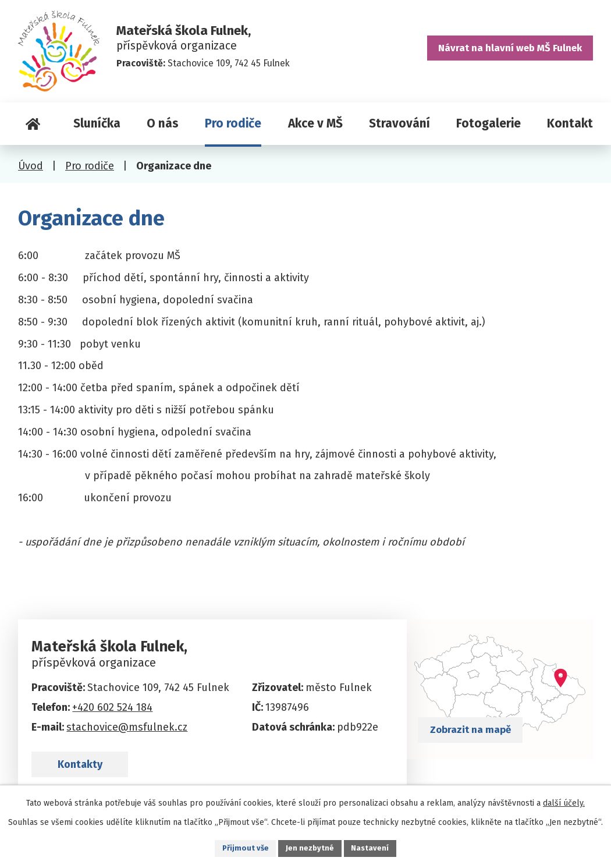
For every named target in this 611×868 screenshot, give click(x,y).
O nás (163, 123)
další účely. (564, 801)
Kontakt (570, 123)
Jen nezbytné (310, 847)
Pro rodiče (233, 123)
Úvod (33, 124)
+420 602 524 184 (112, 707)
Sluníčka (97, 123)
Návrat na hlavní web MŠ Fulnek (505, 52)
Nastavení (373, 847)
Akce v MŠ (315, 123)
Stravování (399, 123)
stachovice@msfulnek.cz (127, 727)
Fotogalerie (489, 123)
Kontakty (90, 773)
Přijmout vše (243, 847)
